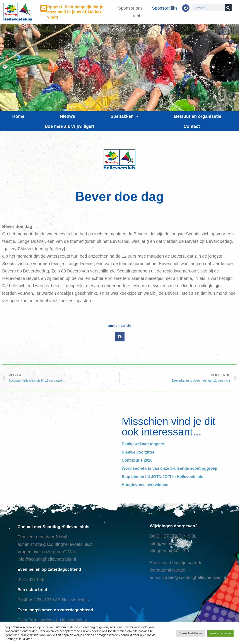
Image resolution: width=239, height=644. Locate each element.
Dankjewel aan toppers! (144, 444)
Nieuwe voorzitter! (139, 452)
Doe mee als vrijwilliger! (70, 126)
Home (18, 116)
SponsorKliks (165, 8)
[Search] (228, 8)
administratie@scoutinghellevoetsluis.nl (55, 544)
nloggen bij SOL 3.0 (170, 551)
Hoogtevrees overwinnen (145, 485)
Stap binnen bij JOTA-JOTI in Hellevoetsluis (162, 477)
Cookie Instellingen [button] (191, 633)
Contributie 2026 (137, 460)
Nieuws (67, 116)
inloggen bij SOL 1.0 (169, 543)
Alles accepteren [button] (220, 633)
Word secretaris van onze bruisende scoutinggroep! (170, 468)
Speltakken (125, 116)
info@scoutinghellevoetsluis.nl (47, 559)
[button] (120, 337)
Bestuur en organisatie (198, 116)
